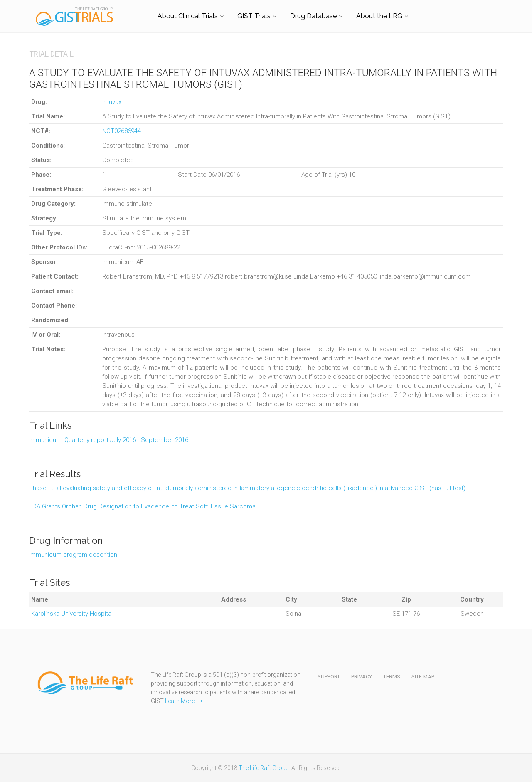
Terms (392, 677)
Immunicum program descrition (73, 555)
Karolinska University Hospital (72, 614)
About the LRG (379, 16)
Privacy (362, 677)
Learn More (184, 701)
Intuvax (112, 102)
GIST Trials (254, 16)
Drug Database (313, 16)
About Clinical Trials (188, 16)
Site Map (423, 677)
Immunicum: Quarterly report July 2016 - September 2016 (109, 440)
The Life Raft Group (264, 768)
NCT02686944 (122, 131)
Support (329, 677)
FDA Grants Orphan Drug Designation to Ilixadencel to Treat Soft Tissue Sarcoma (142, 506)
